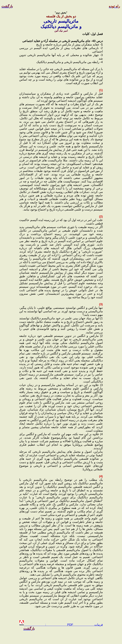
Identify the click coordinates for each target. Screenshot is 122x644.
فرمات (88, 625)
